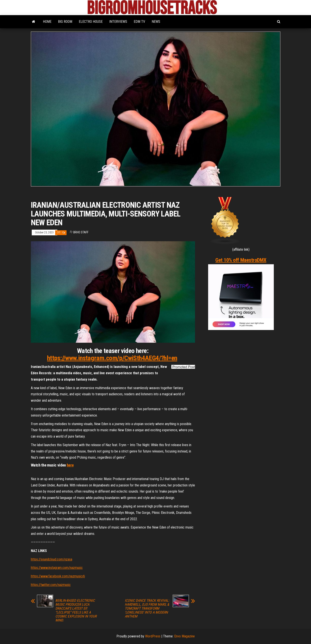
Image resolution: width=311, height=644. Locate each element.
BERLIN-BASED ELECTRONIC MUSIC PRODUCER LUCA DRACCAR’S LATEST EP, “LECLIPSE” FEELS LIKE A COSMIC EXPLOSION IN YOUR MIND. (76, 610)
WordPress (153, 636)
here (70, 465)
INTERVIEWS (118, 22)
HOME (47, 22)
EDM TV (139, 22)
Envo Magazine (184, 636)
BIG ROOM (65, 22)
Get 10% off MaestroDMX (241, 260)
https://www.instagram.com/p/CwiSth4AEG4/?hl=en (112, 358)
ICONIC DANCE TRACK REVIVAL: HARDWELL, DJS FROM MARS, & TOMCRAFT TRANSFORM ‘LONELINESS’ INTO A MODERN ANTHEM (147, 609)
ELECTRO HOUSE (91, 22)
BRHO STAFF (81, 232)
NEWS (156, 22)
